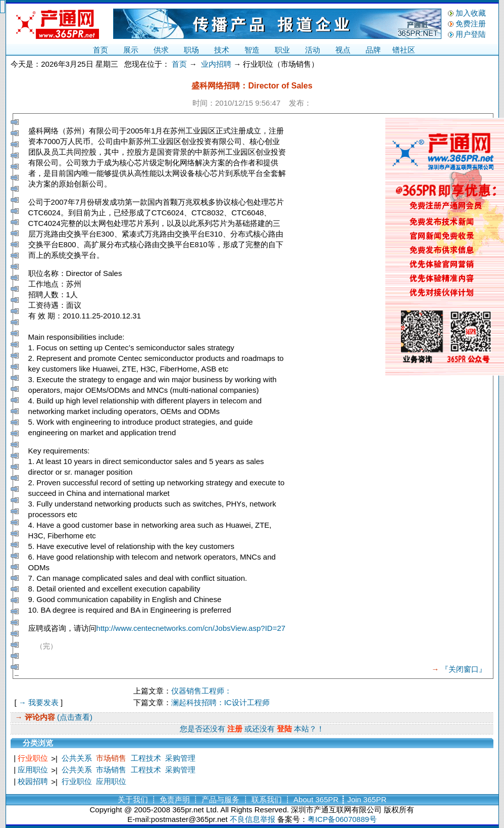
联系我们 (267, 799)
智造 (252, 50)
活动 (313, 50)
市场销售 (111, 758)
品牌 (373, 50)
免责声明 (175, 799)
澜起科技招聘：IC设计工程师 (220, 702)
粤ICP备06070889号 (342, 819)
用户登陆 (471, 34)
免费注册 (471, 24)
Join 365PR (367, 799)
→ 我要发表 (39, 702)
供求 (161, 50)
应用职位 (33, 770)
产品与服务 (220, 799)
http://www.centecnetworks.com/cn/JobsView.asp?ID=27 (191, 628)
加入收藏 (471, 13)
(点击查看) (74, 717)
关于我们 (133, 799)
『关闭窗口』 (464, 669)
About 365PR (316, 799)
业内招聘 (216, 64)
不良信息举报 (253, 819)
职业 (282, 50)
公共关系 (77, 758)
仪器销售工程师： (201, 691)
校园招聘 (33, 781)
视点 (343, 50)
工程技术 (146, 758)
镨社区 (404, 50)
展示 (131, 50)
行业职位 (33, 758)
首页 (100, 50)
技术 (222, 50)
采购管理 (180, 758)
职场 (191, 50)
